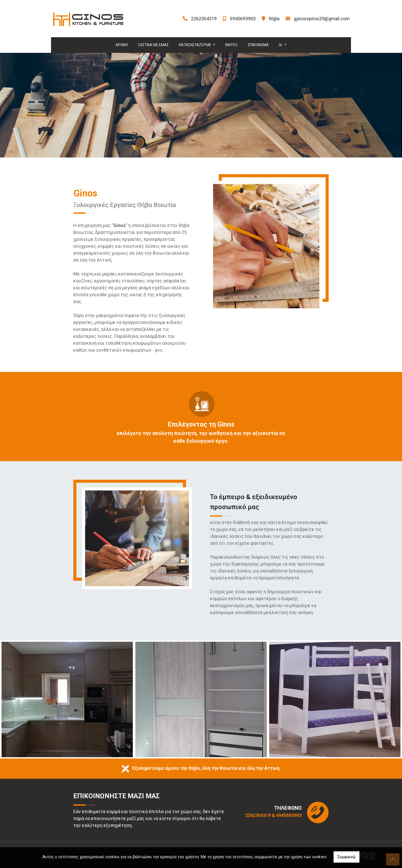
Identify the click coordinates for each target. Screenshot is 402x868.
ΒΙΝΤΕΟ (232, 45)
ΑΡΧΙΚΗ (122, 45)
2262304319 (204, 19)
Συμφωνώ (346, 857)
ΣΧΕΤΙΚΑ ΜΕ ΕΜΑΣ (153, 45)
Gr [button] (281, 45)
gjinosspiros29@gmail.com (322, 19)
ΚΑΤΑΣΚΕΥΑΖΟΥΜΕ (195, 45)
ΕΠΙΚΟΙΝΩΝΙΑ (258, 45)
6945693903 (243, 19)
